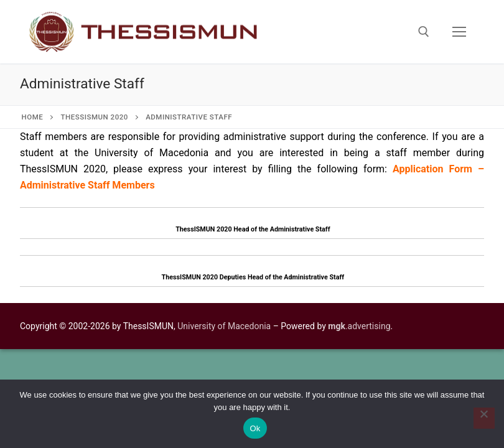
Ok (255, 428)
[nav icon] (459, 32)
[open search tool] (424, 32)
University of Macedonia (224, 326)
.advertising (359, 326)
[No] (484, 418)
